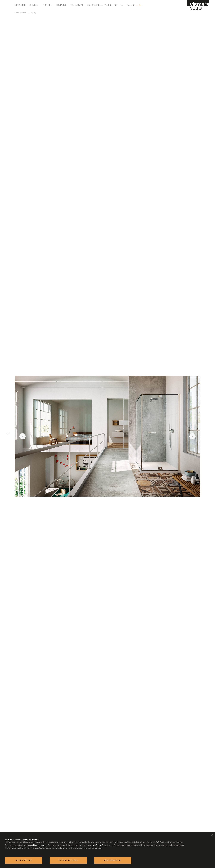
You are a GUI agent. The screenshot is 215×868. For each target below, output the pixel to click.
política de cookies (39, 845)
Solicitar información (99, 5)
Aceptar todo (24, 860)
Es (140, 5)
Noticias (119, 5)
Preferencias (113, 860)
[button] (8, 433)
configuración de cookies (103, 845)
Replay (33, 13)
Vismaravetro (21, 13)
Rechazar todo (68, 860)
